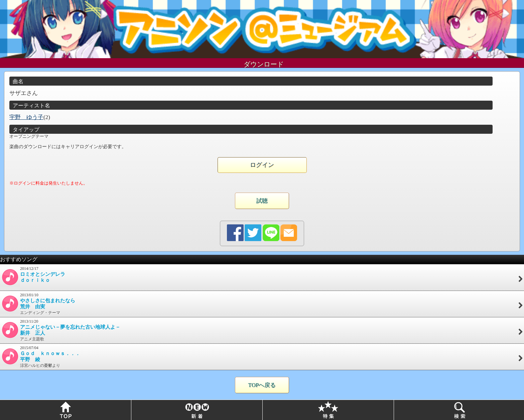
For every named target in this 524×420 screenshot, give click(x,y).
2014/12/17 (262, 277)
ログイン (262, 165)
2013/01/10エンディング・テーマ (262, 304)
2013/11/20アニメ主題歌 (262, 330)
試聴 (262, 201)
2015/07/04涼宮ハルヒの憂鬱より (262, 357)
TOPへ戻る (262, 385)
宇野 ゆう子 (26, 117)
